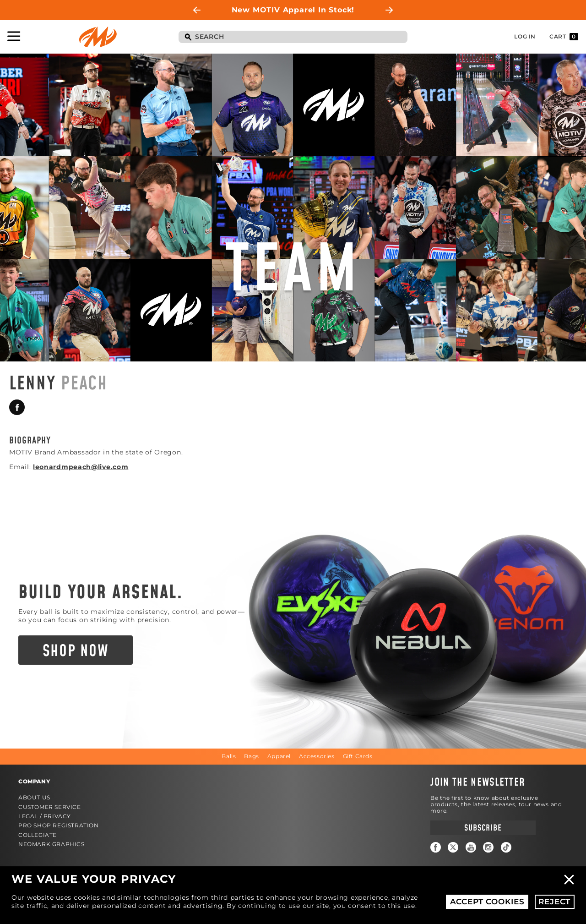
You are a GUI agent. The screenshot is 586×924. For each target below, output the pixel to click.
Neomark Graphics (52, 844)
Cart (564, 37)
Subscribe (483, 828)
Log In (525, 36)
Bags (251, 756)
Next (389, 10)
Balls (229, 756)
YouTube (471, 847)
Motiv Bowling (98, 37)
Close (569, 880)
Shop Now (76, 651)
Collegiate (38, 835)
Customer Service (50, 807)
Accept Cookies (487, 902)
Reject (554, 902)
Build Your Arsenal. (101, 593)
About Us (34, 797)
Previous (197, 10)
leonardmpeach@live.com (81, 467)
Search (188, 38)
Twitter (453, 847)
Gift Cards (358, 756)
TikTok (506, 847)
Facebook (17, 407)
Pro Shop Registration (59, 825)
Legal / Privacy (45, 816)
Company (34, 781)
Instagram (488, 847)
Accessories (317, 756)
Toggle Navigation (14, 36)
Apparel (279, 756)
